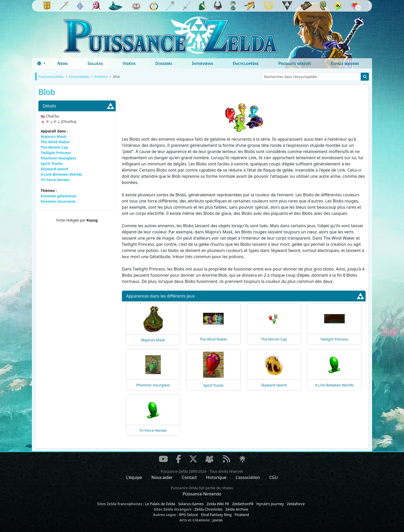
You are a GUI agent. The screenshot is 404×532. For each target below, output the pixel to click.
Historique (216, 477)
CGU (273, 477)
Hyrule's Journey (270, 504)
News (62, 63)
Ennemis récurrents (58, 201)
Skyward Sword (54, 169)
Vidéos (129, 63)
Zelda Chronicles (208, 509)
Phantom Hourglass (58, 158)
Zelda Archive (237, 509)
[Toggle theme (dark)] (41, 63)
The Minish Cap (54, 147)
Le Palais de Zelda (160, 504)
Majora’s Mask (53, 136)
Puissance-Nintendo (202, 494)
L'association (248, 477)
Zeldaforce (296, 504)
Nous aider (162, 477)
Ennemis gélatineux (58, 196)
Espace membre (345, 63)
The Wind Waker (55, 142)
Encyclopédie (246, 63)
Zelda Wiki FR (218, 504)
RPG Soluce (188, 515)
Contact (189, 477)
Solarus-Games (191, 504)
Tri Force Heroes (55, 180)
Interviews (203, 63)
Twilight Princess (56, 153)
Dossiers (164, 63)
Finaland (242, 515)
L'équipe (134, 477)
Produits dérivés (295, 63)
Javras (218, 520)
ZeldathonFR (243, 504)
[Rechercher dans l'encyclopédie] (311, 77)
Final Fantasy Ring (216, 515)
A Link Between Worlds (61, 174)
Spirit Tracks (52, 163)
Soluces (95, 63)
